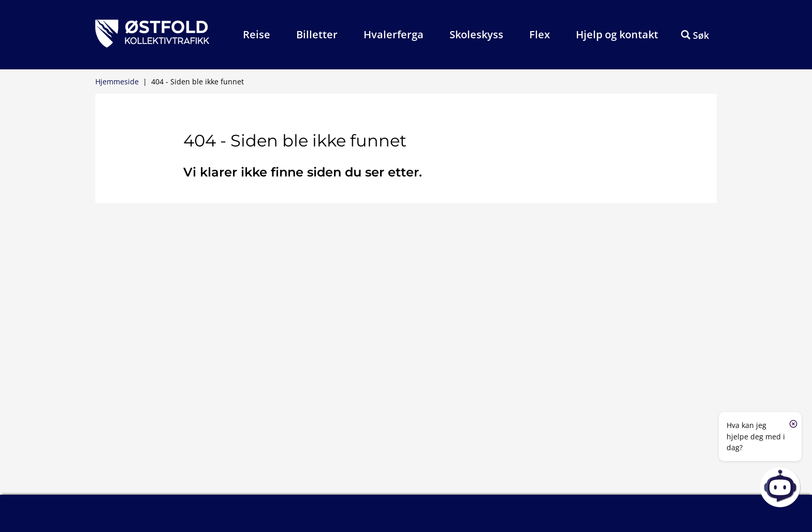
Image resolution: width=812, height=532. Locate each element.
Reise (257, 34)
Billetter (317, 34)
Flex (540, 34)
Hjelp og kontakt (617, 34)
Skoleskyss (476, 34)
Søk (695, 35)
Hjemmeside (117, 82)
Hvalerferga (394, 34)
